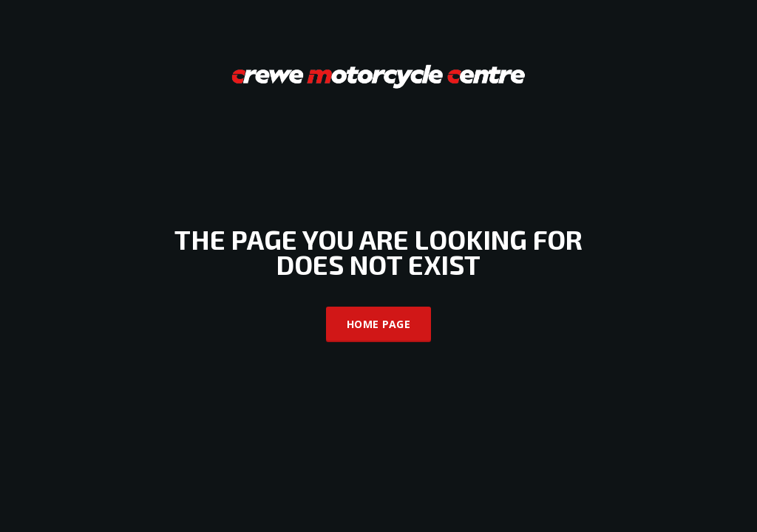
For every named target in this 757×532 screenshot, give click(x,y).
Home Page (378, 324)
